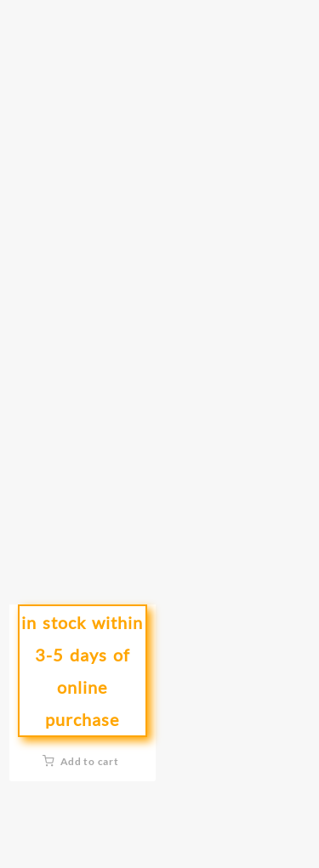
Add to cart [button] (90, 761)
